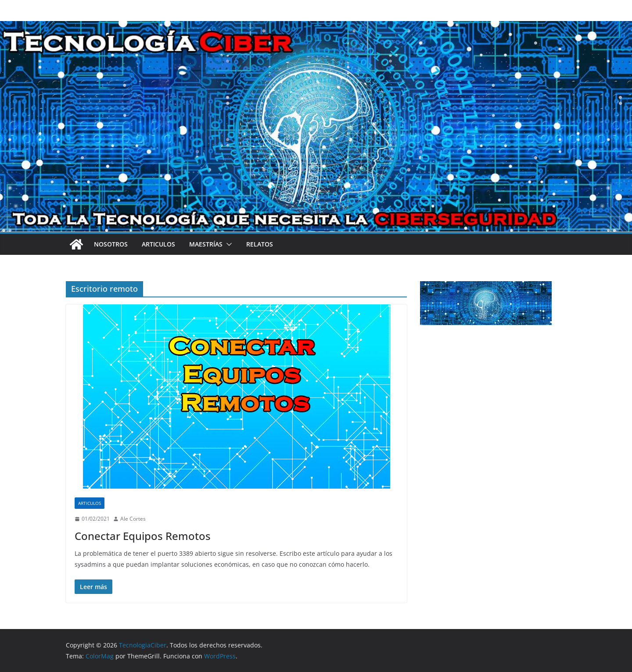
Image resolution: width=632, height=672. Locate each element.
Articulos (158, 244)
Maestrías (206, 244)
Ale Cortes (133, 519)
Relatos (260, 244)
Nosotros (111, 244)
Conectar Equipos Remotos (143, 536)
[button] (227, 244)
